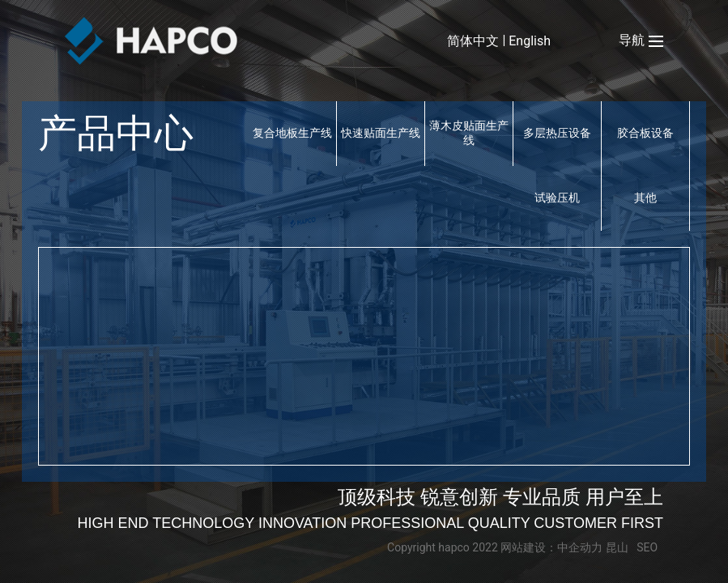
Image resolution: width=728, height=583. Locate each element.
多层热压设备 (557, 133)
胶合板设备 (645, 133)
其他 (645, 198)
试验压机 (557, 198)
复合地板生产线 (292, 133)
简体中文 (473, 41)
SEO (647, 547)
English (530, 41)
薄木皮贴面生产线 (469, 133)
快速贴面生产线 (381, 133)
